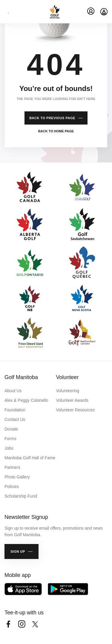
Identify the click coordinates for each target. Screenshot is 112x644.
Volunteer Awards (72, 400)
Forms (10, 439)
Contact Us (15, 419)
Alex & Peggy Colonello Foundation (26, 405)
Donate (11, 429)
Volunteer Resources (76, 410)
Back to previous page (52, 118)
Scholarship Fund (21, 496)
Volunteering (68, 391)
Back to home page (56, 131)
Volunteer (67, 377)
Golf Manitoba (21, 377)
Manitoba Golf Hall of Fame (30, 458)
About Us (13, 391)
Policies (12, 487)
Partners (12, 467)
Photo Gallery (17, 477)
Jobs (9, 448)
